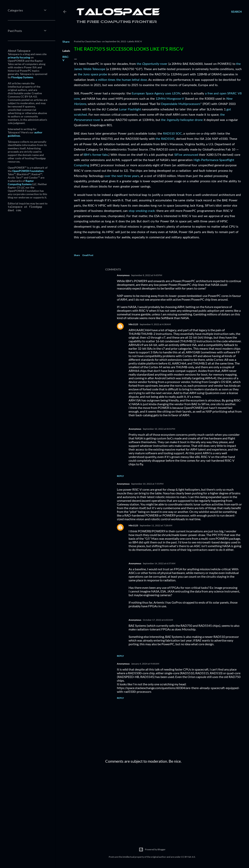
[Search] (236, 12)
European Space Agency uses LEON (156, 93)
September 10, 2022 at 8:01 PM (159, 429)
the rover (152, 64)
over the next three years (122, 176)
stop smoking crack (142, 211)
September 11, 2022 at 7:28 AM (156, 525)
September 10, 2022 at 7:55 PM (147, 484)
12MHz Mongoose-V (170, 98)
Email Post (88, 255)
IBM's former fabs (96, 154)
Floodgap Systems (22, 77)
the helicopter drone (182, 120)
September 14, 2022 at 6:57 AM (159, 563)
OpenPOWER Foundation (28, 171)
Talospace (118, 13)
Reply (120, 476)
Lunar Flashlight (130, 109)
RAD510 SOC (172, 133)
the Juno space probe (92, 74)
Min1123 (133, 324)
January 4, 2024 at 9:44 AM (145, 664)
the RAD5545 (165, 139)
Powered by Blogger (152, 850)
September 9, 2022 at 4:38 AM (155, 324)
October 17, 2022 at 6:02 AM (158, 620)
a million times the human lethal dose (121, 80)
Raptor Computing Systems (21, 182)
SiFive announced (186, 154)
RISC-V (138, 41)
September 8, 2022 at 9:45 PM (147, 275)
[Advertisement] (174, 800)
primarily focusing (19, 57)
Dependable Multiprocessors (181, 104)
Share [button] (66, 42)
